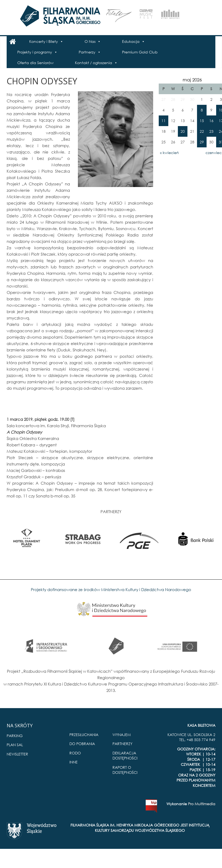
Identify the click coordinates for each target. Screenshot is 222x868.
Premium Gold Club (140, 52)
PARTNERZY (122, 744)
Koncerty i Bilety (44, 41)
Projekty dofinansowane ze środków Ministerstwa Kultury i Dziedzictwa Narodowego (111, 589)
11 (164, 121)
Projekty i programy (35, 52)
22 (202, 131)
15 (202, 121)
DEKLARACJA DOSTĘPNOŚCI (125, 756)
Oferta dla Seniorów (35, 63)
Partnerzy (87, 52)
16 (211, 121)
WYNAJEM (122, 735)
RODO (75, 753)
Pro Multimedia (202, 804)
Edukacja (131, 41)
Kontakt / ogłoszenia (94, 63)
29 (202, 142)
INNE (74, 762)
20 (183, 131)
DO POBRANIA (82, 744)
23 (211, 131)
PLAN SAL (15, 745)
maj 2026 (192, 80)
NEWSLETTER (17, 754)
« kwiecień (169, 153)
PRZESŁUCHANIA (84, 735)
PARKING (15, 736)
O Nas (90, 41)
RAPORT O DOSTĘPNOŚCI (125, 770)
